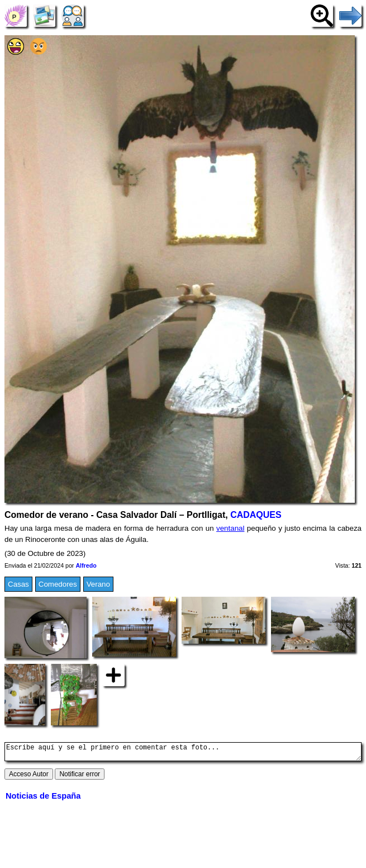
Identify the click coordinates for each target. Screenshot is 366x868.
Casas (18, 584)
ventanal (230, 528)
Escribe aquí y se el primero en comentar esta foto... (183, 753)
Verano (98, 584)
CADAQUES (256, 515)
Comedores (58, 584)
